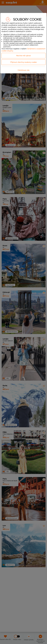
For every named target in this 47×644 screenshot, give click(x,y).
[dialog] (23, 43)
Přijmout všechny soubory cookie (23, 62)
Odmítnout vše (24, 70)
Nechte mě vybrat (23, 56)
